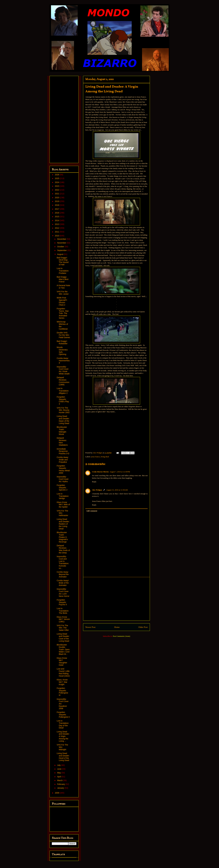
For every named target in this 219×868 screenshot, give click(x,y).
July (59, 765)
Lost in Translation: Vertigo (63, 496)
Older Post (143, 627)
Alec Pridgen (97, 490)
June (59, 769)
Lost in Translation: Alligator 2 (63, 391)
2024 (57, 182)
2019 (57, 201)
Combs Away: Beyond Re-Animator (63, 574)
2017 (57, 209)
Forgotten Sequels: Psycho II (62, 602)
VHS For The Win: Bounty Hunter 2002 (63, 410)
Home (117, 627)
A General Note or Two (63, 287)
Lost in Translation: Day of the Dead (63, 724)
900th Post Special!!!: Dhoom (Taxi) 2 (62, 301)
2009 (57, 793)
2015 (57, 217)
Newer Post (90, 627)
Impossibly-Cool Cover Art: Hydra (63, 479)
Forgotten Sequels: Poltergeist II (63, 715)
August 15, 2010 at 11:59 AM (117, 490)
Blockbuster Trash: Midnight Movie (62, 431)
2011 (57, 232)
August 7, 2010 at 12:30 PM (120, 472)
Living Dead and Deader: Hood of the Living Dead (63, 757)
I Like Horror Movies (100, 472)
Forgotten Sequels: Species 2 (62, 488)
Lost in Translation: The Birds (63, 611)
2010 (57, 236)
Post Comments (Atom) (122, 636)
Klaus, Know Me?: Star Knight (62, 682)
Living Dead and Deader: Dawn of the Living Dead (63, 420)
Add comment (92, 511)
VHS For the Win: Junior (63, 293)
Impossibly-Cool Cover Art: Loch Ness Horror (63, 592)
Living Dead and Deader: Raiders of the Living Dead (63, 524)
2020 (57, 198)
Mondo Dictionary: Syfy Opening (62, 351)
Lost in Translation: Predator (63, 271)
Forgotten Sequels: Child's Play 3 (63, 400)
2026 (57, 175)
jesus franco (96, 457)
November (62, 243)
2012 (57, 228)
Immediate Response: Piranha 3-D (63, 451)
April (59, 777)
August (60, 254)
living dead (105, 457)
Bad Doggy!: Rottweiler (62, 342)
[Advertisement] (116, 599)
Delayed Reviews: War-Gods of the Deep (63, 549)
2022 (57, 190)
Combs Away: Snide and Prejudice (63, 460)
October (61, 247)
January (61, 788)
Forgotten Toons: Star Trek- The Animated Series (63, 313)
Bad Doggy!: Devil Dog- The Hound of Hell (63, 261)
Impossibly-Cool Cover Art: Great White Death (63, 370)
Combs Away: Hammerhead (63, 361)
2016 (57, 213)
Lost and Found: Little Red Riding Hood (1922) (63, 672)
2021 (57, 194)
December (62, 239)
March (60, 780)
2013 (57, 224)
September (62, 250)
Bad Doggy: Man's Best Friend (63, 279)
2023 (57, 186)
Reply (94, 482)
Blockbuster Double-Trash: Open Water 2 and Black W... (63, 649)
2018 (57, 205)
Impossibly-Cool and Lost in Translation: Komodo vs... (63, 562)
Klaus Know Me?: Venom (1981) (63, 619)
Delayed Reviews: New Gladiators (62, 441)
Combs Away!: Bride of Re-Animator (63, 583)
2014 (57, 220)
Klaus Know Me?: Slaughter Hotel (62, 662)
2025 (57, 178)
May (59, 773)
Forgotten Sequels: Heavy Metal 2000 (63, 469)
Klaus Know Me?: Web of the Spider (63, 505)
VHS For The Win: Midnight (62, 747)
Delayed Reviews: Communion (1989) (63, 381)
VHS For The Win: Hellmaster (62, 513)
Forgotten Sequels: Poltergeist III (62, 692)
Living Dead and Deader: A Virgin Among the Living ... (63, 736)
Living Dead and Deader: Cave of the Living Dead (63, 637)
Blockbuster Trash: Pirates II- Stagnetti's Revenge (62, 537)
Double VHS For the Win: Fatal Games (63, 335)
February (61, 784)
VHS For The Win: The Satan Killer (63, 628)
